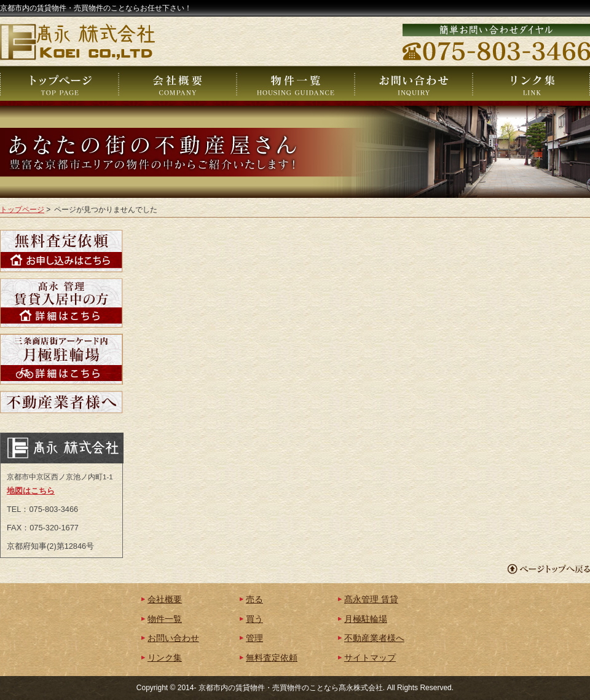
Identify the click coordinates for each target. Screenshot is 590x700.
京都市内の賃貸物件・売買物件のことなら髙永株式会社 (291, 688)
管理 (254, 638)
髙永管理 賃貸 (371, 600)
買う (254, 619)
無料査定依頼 (272, 658)
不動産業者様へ (374, 638)
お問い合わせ (173, 638)
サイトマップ (370, 658)
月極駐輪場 (366, 619)
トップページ (22, 210)
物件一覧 (165, 619)
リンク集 (165, 658)
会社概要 (165, 600)
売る (254, 600)
